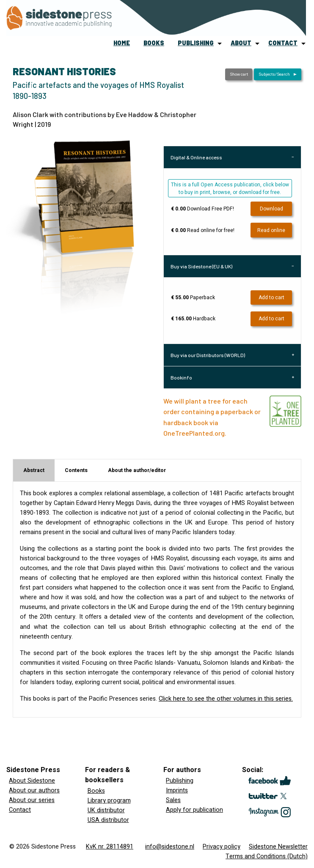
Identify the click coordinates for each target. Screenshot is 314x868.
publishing (196, 43)
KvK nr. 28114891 (110, 847)
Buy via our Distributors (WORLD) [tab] (208, 355)
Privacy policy (222, 847)
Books (96, 791)
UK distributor (106, 810)
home (122, 43)
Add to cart (271, 298)
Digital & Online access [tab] (196, 157)
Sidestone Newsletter (278, 847)
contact (283, 43)
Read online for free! (203, 230)
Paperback (193, 298)
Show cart (239, 74)
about (241, 43)
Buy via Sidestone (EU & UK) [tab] (201, 266)
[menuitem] (122, 43)
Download (271, 209)
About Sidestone (32, 781)
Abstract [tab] (34, 470)
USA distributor (108, 820)
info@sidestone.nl (170, 847)
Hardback (193, 319)
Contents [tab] (76, 470)
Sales (173, 800)
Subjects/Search (274, 74)
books (154, 43)
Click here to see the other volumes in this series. (226, 699)
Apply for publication (194, 810)
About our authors (34, 790)
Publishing (180, 781)
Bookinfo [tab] (181, 377)
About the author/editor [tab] (137, 470)
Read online (271, 230)
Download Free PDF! (202, 209)
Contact (20, 810)
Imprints (177, 790)
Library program (109, 801)
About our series (32, 800)
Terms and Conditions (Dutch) (267, 856)
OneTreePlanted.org (194, 433)
